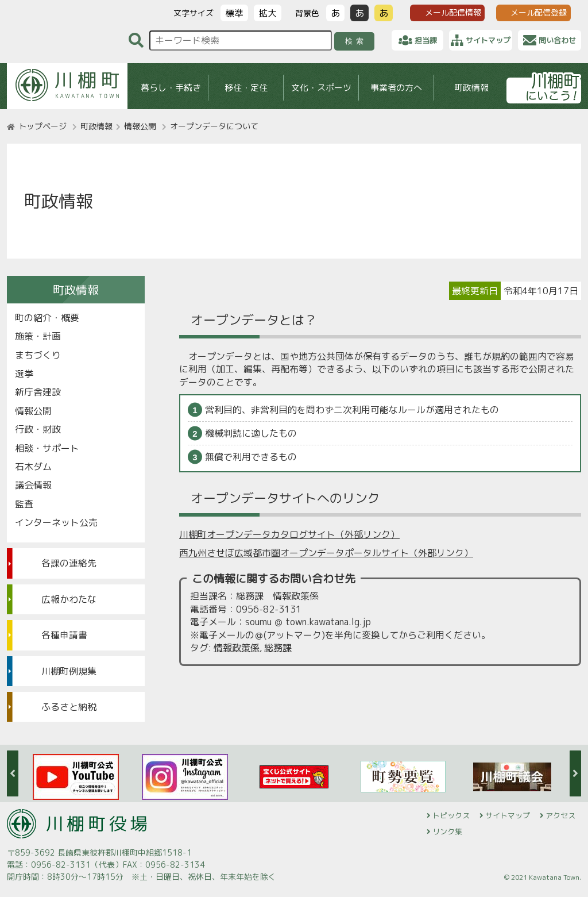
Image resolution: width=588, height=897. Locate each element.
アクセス (560, 815)
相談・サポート (47, 448)
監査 (24, 504)
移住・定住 (246, 88)
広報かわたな (69, 599)
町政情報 (471, 88)
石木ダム (33, 467)
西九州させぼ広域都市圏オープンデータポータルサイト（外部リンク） (326, 553)
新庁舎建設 (38, 392)
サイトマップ (508, 815)
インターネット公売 (56, 522)
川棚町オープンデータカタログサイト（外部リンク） (289, 534)
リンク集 (447, 831)
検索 (356, 41)
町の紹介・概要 (47, 318)
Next (575, 773)
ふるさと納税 (69, 707)
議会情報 (33, 485)
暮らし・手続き (171, 88)
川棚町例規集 (69, 671)
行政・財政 (38, 429)
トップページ (42, 126)
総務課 (278, 648)
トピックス (451, 815)
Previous (13, 773)
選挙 (24, 374)
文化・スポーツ (321, 88)
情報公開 (140, 126)
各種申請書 (64, 635)
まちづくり (38, 355)
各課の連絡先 (69, 563)
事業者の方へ (396, 88)
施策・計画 (38, 336)
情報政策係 (237, 648)
